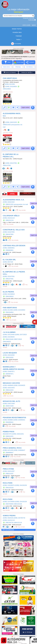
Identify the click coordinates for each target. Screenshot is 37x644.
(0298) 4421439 (8, 450)
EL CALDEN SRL (9, 260)
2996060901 (9, 250)
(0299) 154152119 (9, 520)
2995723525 (18, 339)
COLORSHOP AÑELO (11, 216)
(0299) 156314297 (9, 471)
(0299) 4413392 (10, 84)
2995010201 (9, 436)
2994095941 (9, 422)
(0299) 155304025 (19, 385)
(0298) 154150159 (21, 485)
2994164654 (7, 89)
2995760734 (10, 523)
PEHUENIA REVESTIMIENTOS (14, 418)
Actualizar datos (17, 32)
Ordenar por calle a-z (27, 72)
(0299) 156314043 (9, 388)
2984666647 (9, 453)
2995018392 (9, 357)
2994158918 (9, 296)
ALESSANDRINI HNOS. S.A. (14, 200)
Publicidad (32, 20)
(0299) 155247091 (11, 163)
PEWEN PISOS (9, 432)
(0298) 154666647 (19, 450)
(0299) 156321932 (11, 122)
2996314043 (9, 390)
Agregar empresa (17, 29)
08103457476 (7, 434)
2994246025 (7, 342)
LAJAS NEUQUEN (10, 353)
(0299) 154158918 (9, 294)
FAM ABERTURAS (10, 78)
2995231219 (9, 220)
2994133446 (10, 339)
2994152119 (18, 523)
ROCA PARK (8, 483)
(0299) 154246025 (9, 337)
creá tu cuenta (27, 25)
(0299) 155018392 (9, 355)
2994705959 (10, 504)
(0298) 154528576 (9, 485)
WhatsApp (19, 67)
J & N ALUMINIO (9, 332)
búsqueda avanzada (29, 18)
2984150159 (9, 488)
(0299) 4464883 (8, 420)
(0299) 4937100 (8, 262)
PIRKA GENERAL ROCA (12, 448)
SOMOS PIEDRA (9, 516)
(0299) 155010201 (18, 434)
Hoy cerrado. (9, 92)
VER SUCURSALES (8, 530)
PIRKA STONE (8, 469)
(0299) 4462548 (8, 518)
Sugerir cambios (26, 107)
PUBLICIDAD (19, 48)
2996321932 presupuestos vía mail (17, 204)
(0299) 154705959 (9, 502)
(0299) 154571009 (9, 404)
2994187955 (9, 234)
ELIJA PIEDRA (8, 292)
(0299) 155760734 (19, 518)
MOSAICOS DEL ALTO (11, 401)
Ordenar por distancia (10, 72)
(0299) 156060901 (9, 248)
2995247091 (7, 165)
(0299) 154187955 (9, 232)
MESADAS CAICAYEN (11, 383)
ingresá (34, 25)
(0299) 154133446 (9, 335)
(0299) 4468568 (8, 385)
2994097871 (9, 374)
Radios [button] (19, 40)
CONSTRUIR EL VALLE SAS (14, 230)
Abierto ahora (7, 67)
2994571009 (9, 406)
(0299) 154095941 (19, 420)
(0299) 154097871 (9, 372)
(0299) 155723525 (21, 335)
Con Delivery (30, 67)
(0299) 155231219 (9, 218)
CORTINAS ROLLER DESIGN (14, 246)
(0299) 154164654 (11, 87)
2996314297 (9, 474)
